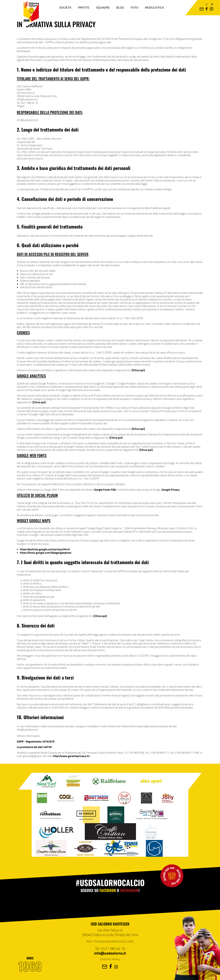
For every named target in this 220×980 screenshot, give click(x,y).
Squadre (103, 8)
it (212, 4)
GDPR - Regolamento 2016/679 (36, 741)
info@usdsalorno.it (110, 953)
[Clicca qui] (138, 370)
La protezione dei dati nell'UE (34, 747)
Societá (65, 8)
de (207, 4)
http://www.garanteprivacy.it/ (71, 756)
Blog (120, 8)
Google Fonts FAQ (105, 490)
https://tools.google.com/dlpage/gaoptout (46, 553)
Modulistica (155, 8)
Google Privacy (171, 490)
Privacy (116, 959)
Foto (135, 8)
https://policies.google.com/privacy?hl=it (45, 549)
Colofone (105, 959)
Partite (84, 8)
